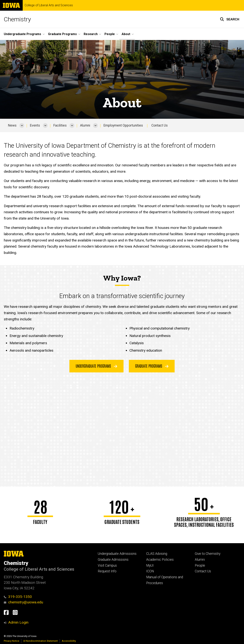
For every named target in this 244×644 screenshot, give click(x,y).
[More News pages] (22, 125)
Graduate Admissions (113, 560)
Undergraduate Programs (96, 366)
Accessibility (69, 641)
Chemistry (17, 19)
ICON (150, 571)
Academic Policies (160, 560)
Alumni (85, 125)
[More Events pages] (45, 125)
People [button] (110, 34)
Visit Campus (107, 565)
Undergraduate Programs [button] (22, 34)
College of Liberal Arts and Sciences (49, 5)
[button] (230, 19)
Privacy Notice (12, 641)
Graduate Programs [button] (62, 34)
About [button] (126, 34)
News (12, 125)
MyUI (150, 565)
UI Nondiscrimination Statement (41, 641)
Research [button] (91, 34)
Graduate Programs (152, 366)
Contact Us (160, 125)
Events (35, 125)
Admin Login (18, 622)
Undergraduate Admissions (117, 554)
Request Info (107, 571)
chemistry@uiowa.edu (23, 602)
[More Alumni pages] (95, 125)
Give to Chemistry (208, 554)
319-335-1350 (18, 597)
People (200, 565)
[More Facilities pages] (72, 125)
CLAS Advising (157, 554)
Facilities (60, 125)
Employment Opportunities (123, 125)
